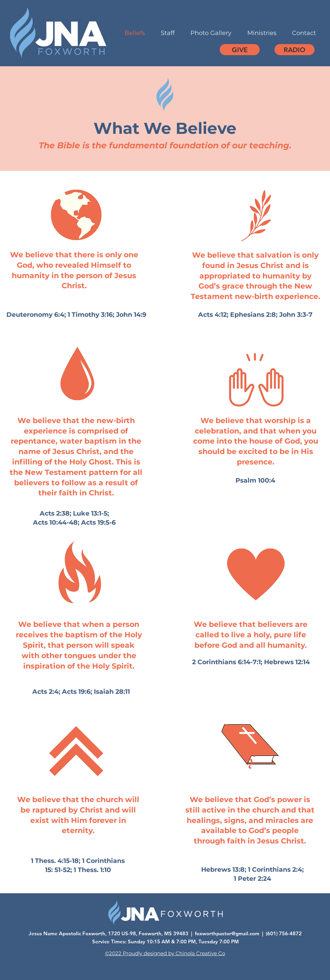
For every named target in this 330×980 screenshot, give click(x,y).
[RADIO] (295, 50)
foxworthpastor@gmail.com (227, 933)
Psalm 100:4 (255, 480)
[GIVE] (240, 50)
